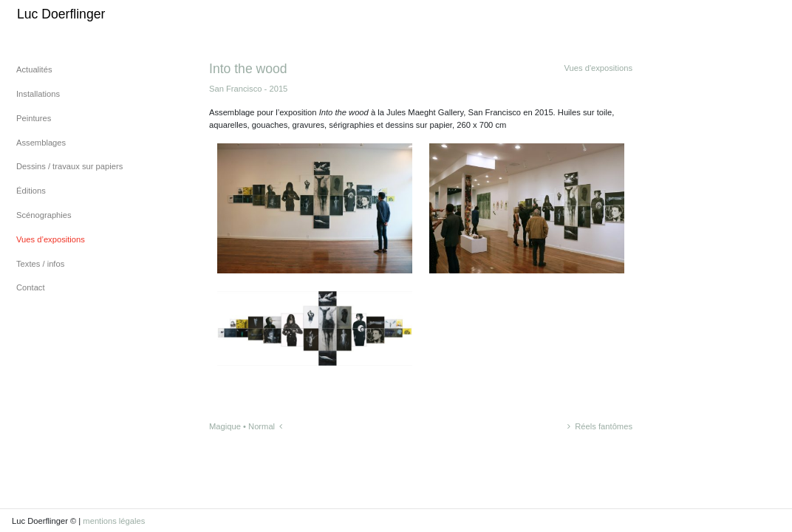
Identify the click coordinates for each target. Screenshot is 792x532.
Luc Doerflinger (61, 14)
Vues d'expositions (598, 68)
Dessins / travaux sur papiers (69, 166)
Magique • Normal (246, 426)
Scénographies (44, 215)
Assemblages (41, 143)
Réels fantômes (600, 426)
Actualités (34, 69)
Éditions (31, 191)
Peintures (34, 118)
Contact (31, 287)
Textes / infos (40, 264)
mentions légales (114, 521)
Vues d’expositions (51, 239)
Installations (38, 94)
